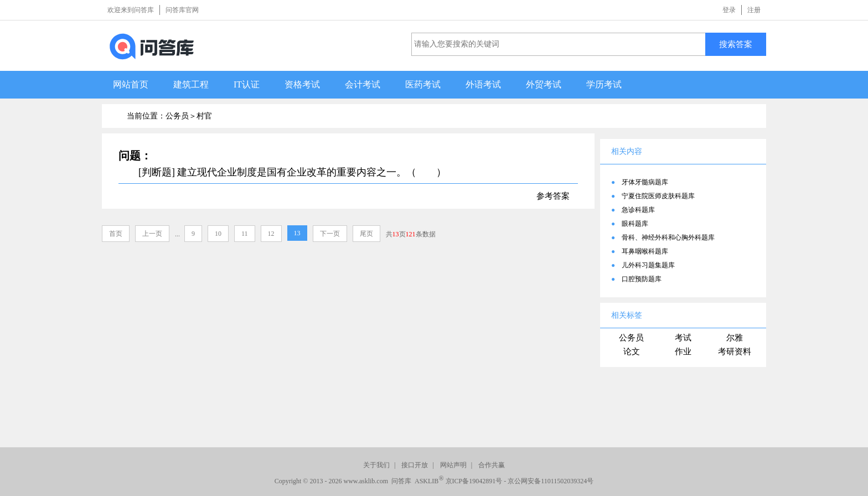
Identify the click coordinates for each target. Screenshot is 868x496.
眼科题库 (635, 224)
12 (271, 234)
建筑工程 (191, 84)
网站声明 (453, 465)
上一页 (152, 234)
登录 (729, 10)
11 (245, 234)
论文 (632, 352)
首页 (116, 234)
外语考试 (483, 84)
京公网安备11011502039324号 (551, 481)
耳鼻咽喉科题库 (645, 251)
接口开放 (415, 465)
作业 (683, 352)
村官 (204, 116)
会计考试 (363, 84)
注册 (754, 10)
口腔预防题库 (642, 279)
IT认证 (247, 84)
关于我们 (376, 465)
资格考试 (302, 84)
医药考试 (423, 84)
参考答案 (553, 196)
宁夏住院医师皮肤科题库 (658, 196)
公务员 (631, 338)
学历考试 (604, 84)
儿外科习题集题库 (648, 265)
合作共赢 (492, 465)
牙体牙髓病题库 (645, 182)
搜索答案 (736, 44)
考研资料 (735, 352)
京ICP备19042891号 (474, 481)
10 (218, 234)
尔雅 (735, 338)
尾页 (366, 234)
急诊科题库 (638, 210)
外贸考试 (544, 84)
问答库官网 (182, 10)
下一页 (330, 234)
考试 (683, 338)
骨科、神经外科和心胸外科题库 (668, 237)
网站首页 (131, 84)
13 (297, 233)
